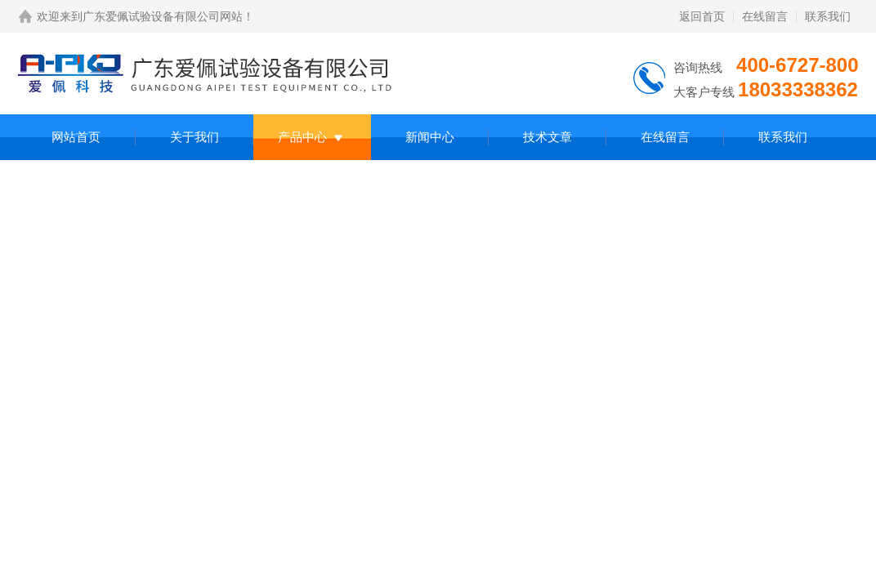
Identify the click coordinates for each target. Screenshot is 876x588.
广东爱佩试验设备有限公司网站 (163, 16)
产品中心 (302, 137)
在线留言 (765, 16)
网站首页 (76, 137)
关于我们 (194, 137)
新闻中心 (430, 137)
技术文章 (547, 137)
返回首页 (702, 16)
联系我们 (828, 16)
